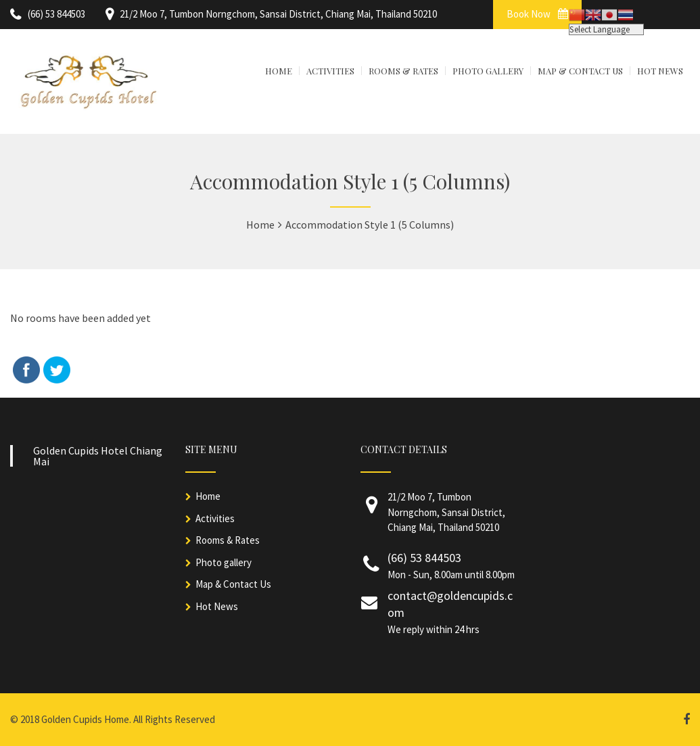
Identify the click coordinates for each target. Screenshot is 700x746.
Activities (215, 518)
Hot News (217, 606)
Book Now (537, 14)
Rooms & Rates (228, 540)
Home (208, 496)
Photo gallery (224, 562)
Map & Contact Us (233, 584)
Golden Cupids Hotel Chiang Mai (98, 456)
